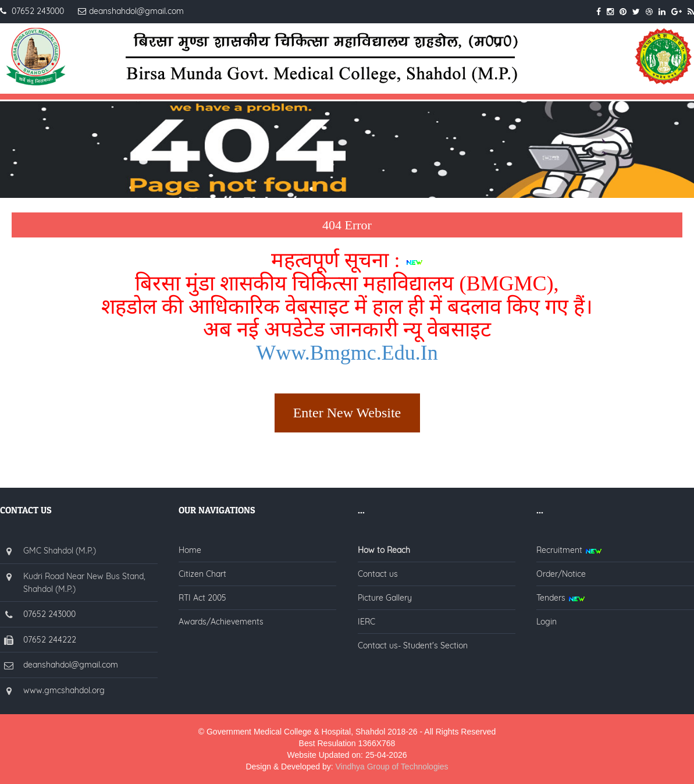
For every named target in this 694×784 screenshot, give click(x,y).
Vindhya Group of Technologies (392, 767)
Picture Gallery (385, 598)
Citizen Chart (202, 574)
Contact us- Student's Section (413, 645)
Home (190, 550)
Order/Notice (561, 574)
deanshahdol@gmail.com (71, 665)
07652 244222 (50, 640)
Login (547, 622)
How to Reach (384, 550)
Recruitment (569, 550)
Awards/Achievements (221, 622)
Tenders (561, 598)
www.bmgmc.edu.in (347, 353)
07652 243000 (49, 614)
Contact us (378, 574)
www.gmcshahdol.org (64, 690)
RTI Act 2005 (202, 598)
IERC (366, 622)
